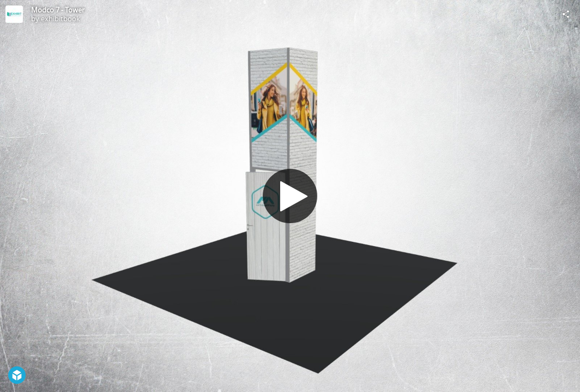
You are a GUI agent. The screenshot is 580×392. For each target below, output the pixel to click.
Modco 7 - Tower (58, 10)
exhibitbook (61, 19)
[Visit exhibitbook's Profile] (14, 14)
